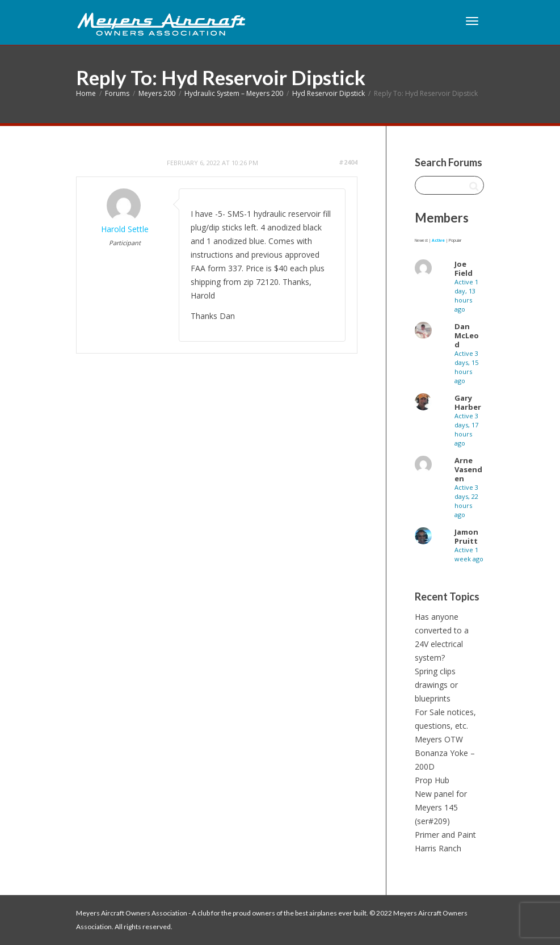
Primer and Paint (445, 835)
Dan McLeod (467, 335)
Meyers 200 (157, 93)
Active (438, 240)
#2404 (348, 162)
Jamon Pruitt (466, 536)
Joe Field (464, 268)
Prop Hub (432, 780)
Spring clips (435, 671)
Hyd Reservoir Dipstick (329, 93)
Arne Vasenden (468, 469)
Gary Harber (468, 402)
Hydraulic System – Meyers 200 (234, 93)
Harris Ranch (438, 848)
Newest (421, 240)
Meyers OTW (439, 739)
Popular (455, 240)
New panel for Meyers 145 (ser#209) (441, 807)
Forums (117, 93)
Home (86, 93)
